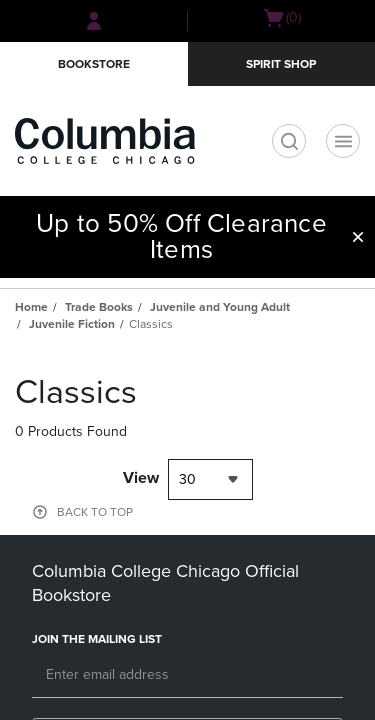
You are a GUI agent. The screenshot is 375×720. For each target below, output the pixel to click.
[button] (358, 237)
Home (31, 307)
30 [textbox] (187, 479)
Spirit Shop (281, 64)
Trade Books (99, 307)
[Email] (187, 676)
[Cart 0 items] (281, 18)
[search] (289, 141)
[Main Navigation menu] (343, 141)
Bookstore (94, 64)
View (141, 478)
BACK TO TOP (95, 512)
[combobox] (210, 479)
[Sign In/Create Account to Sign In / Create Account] (94, 21)
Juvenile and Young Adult (220, 307)
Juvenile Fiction (72, 324)
